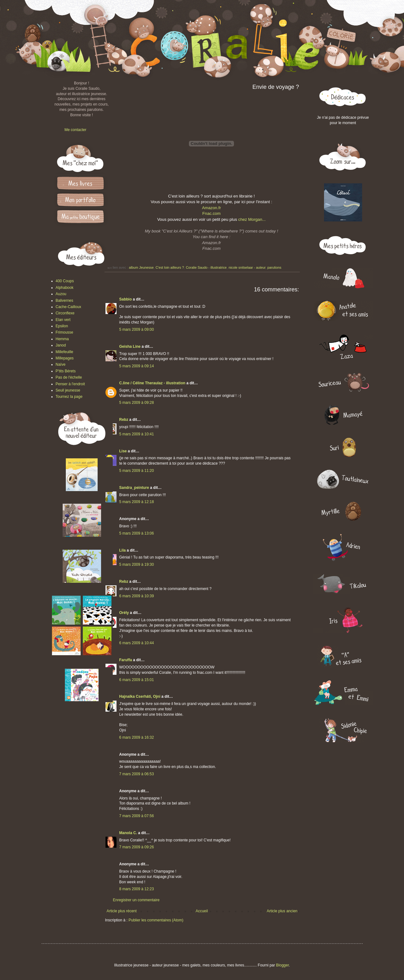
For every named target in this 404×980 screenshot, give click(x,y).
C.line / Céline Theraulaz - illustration (153, 383)
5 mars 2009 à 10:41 (137, 434)
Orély (124, 613)
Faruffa (126, 660)
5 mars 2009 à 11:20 (137, 471)
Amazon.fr (211, 208)
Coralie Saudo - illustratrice (206, 267)
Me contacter (75, 130)
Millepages (65, 358)
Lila (123, 550)
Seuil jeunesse (68, 390)
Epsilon (62, 326)
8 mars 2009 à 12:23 (137, 889)
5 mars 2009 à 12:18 (137, 502)
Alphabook (65, 288)
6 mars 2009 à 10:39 (137, 596)
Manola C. (128, 833)
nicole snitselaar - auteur (247, 267)
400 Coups (65, 281)
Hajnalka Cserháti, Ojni (140, 696)
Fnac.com (212, 213)
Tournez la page (69, 397)
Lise (123, 451)
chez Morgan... (252, 219)
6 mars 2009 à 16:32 (137, 737)
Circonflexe (65, 313)
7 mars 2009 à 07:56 (137, 816)
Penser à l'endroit (70, 384)
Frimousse (65, 332)
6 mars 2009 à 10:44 (137, 643)
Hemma (62, 339)
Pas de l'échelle (69, 377)
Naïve (61, 364)
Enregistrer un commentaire (136, 900)
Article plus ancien (282, 911)
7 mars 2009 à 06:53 (137, 774)
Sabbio (126, 299)
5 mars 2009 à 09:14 (137, 366)
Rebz (124, 420)
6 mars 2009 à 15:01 (137, 680)
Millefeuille (65, 352)
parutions (274, 267)
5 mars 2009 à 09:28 (137, 403)
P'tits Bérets (66, 371)
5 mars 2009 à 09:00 (137, 330)
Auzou (61, 294)
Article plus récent (122, 911)
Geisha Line (130, 347)
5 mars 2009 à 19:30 (137, 565)
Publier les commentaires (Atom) (156, 920)
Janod (61, 345)
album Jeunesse (141, 267)
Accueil (202, 911)
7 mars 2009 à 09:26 (137, 847)
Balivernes (65, 301)
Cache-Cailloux (68, 307)
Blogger (283, 965)
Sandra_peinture (134, 488)
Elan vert (63, 320)
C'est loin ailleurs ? (170, 267)
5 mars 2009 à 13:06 (137, 533)
